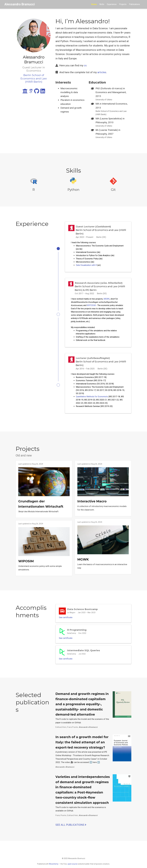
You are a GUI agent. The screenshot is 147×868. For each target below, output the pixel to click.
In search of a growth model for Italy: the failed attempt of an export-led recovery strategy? (82, 748)
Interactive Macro (92, 504)
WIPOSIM (91, 306)
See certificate (67, 620)
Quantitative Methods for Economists (92, 398)
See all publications (71, 831)
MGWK (107, 300)
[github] (37, 92)
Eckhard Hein (61, 733)
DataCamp (72, 637)
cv (85, 65)
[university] (25, 92)
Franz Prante (73, 733)
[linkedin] (43, 92)
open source (73, 864)
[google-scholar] (31, 92)
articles (102, 72)
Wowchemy (54, 864)
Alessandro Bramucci (20, 4)
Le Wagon (71, 615)
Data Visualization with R (86, 265)
